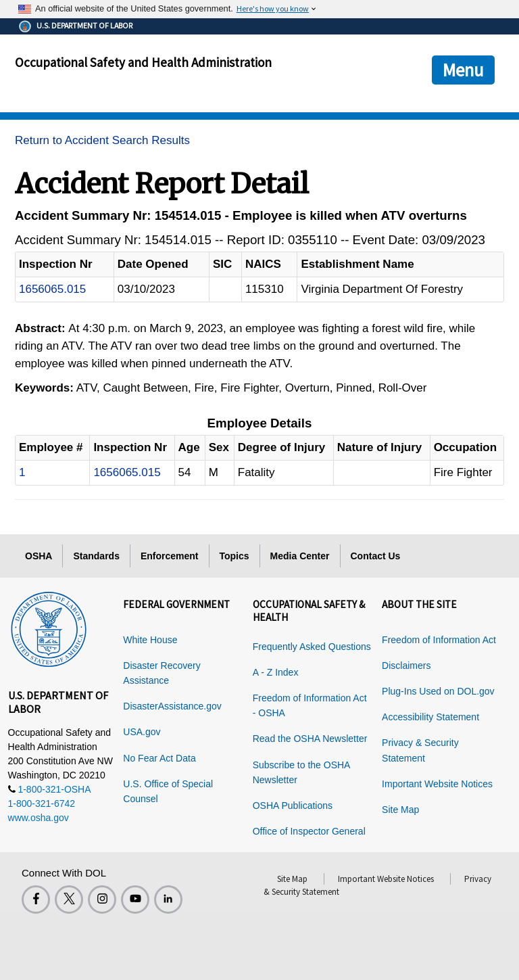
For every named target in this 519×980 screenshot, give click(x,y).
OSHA (39, 556)
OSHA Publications (293, 806)
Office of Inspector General (309, 831)
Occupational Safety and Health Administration (143, 62)
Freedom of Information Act (439, 640)
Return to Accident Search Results (102, 140)
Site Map (400, 810)
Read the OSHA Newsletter (310, 739)
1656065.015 (52, 289)
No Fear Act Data (159, 758)
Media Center (300, 556)
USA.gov (142, 732)
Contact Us (376, 556)
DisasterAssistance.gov (172, 706)
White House (150, 640)
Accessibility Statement (430, 717)
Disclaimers (406, 666)
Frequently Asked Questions (312, 647)
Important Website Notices (437, 784)
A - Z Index (276, 672)
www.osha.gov (39, 818)
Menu (463, 70)
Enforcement (170, 556)
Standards (96, 556)
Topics (234, 556)
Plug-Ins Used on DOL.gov (438, 691)
